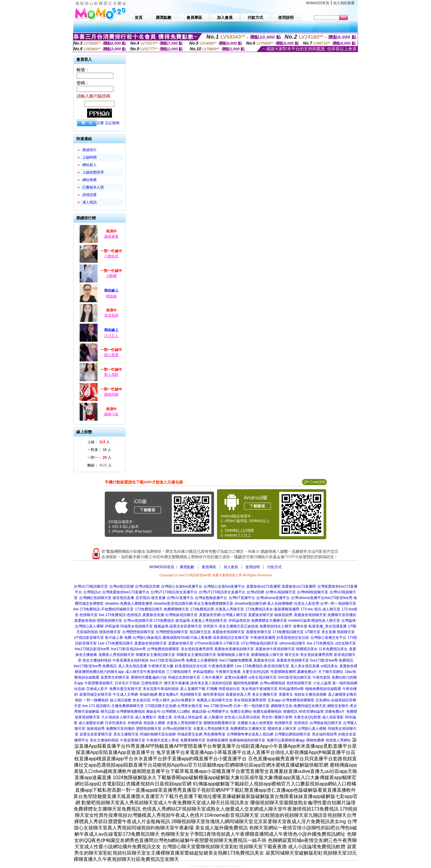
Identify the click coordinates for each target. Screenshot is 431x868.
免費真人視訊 (207, 700)
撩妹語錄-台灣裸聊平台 (210, 712)
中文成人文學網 (125, 694)
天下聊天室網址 (331, 672)
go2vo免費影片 (183, 700)
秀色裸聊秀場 (214, 734)
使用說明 (253, 567)
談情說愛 (89, 195)
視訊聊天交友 (200, 632)
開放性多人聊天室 (282, 729)
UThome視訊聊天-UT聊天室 (217, 643)
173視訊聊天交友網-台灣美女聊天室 (174, 706)
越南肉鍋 (111, 394)
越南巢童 (111, 236)
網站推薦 (89, 180)
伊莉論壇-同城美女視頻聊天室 (129, 626)
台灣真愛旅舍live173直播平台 (126, 592)
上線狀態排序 (93, 172)
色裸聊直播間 (217, 740)
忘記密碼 (112, 123)
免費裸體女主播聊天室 (248, 729)
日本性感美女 (116, 723)
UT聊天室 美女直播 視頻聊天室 (330, 632)
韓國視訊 (290, 712)
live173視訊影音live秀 (92, 649)
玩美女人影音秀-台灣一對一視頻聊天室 (325, 604)
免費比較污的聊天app (107, 672)
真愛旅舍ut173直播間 (263, 586)
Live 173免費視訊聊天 (115, 643)
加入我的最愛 (344, 3)
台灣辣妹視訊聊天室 (326, 723)
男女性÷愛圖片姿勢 (277, 717)
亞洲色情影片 (152, 683)
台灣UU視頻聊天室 (281, 592)
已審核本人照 (93, 187)
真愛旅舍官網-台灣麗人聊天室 (223, 615)
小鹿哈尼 (111, 256)
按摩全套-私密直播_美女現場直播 (320, 626)
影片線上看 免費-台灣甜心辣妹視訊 (133, 638)
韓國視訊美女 (307, 649)
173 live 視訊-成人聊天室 (320, 609)
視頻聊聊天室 (191, 694)
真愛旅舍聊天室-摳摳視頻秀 (270, 615)
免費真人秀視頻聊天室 (116, 655)
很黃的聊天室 (110, 632)
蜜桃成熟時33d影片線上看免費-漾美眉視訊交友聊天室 (206, 638)
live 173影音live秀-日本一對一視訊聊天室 (237, 706)
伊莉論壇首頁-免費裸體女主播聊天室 (258, 621)
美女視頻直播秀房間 (197, 649)
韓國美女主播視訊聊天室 (155, 655)
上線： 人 (99, 442)
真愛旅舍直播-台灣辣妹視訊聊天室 (170, 615)
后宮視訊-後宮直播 (151, 598)
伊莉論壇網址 (204, 672)
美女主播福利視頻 (104, 740)
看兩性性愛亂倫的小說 (149, 677)
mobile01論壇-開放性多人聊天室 (314, 621)
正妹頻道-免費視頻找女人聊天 (268, 626)
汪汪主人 (111, 336)
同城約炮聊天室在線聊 (158, 734)
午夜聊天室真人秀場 (163, 740)
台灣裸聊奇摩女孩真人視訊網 (250, 734)
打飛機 (212, 689)
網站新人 (89, 165)
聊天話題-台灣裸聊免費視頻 (123, 712)
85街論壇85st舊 (291, 689)
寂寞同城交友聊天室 (95, 694)
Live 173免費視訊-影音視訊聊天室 (262, 666)
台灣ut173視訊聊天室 (91, 586)
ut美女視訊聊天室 (262, 677)
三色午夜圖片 (212, 677)
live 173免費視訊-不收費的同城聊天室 (103, 609)
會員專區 (209, 567)
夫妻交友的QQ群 (256, 672)
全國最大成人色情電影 (255, 723)
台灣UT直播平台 (242, 598)
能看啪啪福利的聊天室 (247, 740)
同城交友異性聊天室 (184, 677)
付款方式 (274, 567)
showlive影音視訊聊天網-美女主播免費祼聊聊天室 (193, 604)
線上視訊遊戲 (121, 700)
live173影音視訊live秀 (128, 649)
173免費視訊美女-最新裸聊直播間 (272, 609)
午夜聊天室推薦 (228, 672)
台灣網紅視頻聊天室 (95, 598)
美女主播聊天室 (265, 694)
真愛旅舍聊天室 (259, 632)
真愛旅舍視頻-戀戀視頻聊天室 (98, 621)
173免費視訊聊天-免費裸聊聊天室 (162, 609)
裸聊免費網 (315, 740)
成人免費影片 (146, 717)
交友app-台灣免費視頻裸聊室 (291, 700)
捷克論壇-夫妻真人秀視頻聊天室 (201, 621)
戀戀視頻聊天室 (149, 729)
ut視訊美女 (329, 666)
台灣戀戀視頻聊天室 (138, 632)
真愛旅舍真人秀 (238, 694)
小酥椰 (111, 276)
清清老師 (111, 315)
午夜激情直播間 (263, 638)
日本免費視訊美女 (333, 649)
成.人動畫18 (213, 717)
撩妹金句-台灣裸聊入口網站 (168, 712)
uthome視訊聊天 (292, 643)
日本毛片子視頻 (127, 683)
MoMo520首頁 (318, 3)
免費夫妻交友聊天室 (125, 689)
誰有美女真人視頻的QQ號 (211, 683)
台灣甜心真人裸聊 (312, 729)
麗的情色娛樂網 (246, 683)
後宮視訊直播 (123, 598)
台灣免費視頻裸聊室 (163, 649)
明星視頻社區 (229, 689)
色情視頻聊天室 (299, 683)
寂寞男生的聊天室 (115, 677)
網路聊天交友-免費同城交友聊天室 (298, 706)
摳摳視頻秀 (96, 729)
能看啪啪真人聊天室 (233, 655)
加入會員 (231, 567)
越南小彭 (111, 414)
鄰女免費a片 (169, 694)
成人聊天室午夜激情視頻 (145, 672)
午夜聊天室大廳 (161, 666)
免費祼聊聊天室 (193, 740)
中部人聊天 (161, 700)
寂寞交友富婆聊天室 (96, 734)
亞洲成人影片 (97, 689)
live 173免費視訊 (320, 643)
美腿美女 (286, 694)
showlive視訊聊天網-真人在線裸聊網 (263, 604)
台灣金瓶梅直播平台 (211, 598)
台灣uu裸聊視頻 (273, 683)
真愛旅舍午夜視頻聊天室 (275, 649)
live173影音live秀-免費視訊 (332, 660)
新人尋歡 (111, 375)
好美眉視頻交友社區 (293, 638)
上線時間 (89, 157)
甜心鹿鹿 (111, 355)
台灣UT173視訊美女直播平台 (174, 592)
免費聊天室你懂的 (120, 729)
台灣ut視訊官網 (122, 586)
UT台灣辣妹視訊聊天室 (259, 643)
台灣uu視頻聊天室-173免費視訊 (149, 621)
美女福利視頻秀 (324, 734)
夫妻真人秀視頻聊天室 (184, 723)
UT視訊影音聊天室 (89, 638)
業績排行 (89, 150)
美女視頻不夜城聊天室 (259, 689)
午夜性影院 (321, 677)
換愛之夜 (165, 717)
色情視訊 (301, 723)
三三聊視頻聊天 (179, 672)
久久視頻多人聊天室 (118, 717)
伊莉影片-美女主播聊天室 (224, 626)
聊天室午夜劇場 (177, 683)
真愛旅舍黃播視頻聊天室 (234, 649)
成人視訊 (89, 202)
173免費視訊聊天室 (288, 632)
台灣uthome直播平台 (273, 598)
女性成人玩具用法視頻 (242, 717)
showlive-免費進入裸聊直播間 (129, 604)
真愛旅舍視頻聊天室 (228, 632)
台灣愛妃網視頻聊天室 (292, 734)
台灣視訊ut (92, 592)
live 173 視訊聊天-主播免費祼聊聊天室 (113, 706)
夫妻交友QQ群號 (307, 717)
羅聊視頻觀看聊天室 (220, 723)
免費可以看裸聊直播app (286, 740)
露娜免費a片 (307, 672)
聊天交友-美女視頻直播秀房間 (309, 655)
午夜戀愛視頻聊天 (99, 683)
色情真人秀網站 (338, 740)
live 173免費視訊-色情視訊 (120, 615)
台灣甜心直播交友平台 (328, 638)
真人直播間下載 (193, 689)
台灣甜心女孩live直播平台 (182, 586)
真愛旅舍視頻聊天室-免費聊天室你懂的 (325, 615)
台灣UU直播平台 (180, 598)
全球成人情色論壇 (188, 717)
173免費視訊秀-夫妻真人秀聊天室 (217, 609)
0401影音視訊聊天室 (295, 677)
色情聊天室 (283, 723)
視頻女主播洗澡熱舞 (310, 694)
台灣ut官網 (255, 592)
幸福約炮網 (148, 694)
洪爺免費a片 (335, 712)
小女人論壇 (322, 683)
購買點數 (187, 567)
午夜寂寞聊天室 (133, 740)
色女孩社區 (142, 700)
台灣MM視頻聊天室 (312, 592)
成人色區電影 (333, 717)
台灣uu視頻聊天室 (177, 729)
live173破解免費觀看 (236, 660)
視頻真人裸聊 (154, 723)
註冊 (100, 123)
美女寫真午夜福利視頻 (161, 689)
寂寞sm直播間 (236, 677)
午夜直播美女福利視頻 (130, 660)
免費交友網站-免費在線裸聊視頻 (256, 712)
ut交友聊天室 (345, 643)
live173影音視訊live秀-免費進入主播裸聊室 (184, 660)
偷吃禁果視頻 (214, 694)
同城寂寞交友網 (190, 734)
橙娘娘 (111, 296)
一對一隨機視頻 (96, 700)
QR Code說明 (314, 482)
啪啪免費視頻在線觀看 (323, 689)
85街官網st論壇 (311, 712)
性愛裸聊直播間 (283, 672)
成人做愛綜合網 (91, 723)
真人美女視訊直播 (133, 666)
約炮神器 (135, 723)
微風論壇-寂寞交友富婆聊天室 (178, 626)
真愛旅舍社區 (264, 660)
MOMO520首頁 (162, 567)
